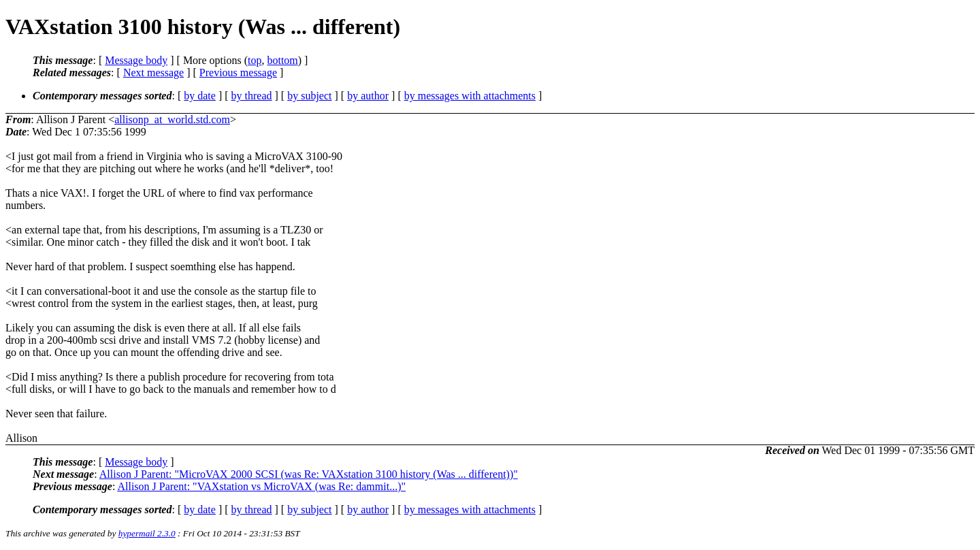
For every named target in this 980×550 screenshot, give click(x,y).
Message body (136, 60)
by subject (309, 96)
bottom (282, 60)
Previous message (238, 72)
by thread (252, 96)
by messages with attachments (470, 96)
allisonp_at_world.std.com (172, 119)
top (255, 60)
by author (368, 96)
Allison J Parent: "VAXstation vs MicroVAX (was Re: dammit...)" (261, 486)
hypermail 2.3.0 (147, 533)
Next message (153, 72)
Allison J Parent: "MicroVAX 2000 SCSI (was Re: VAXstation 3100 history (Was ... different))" (309, 474)
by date (200, 96)
